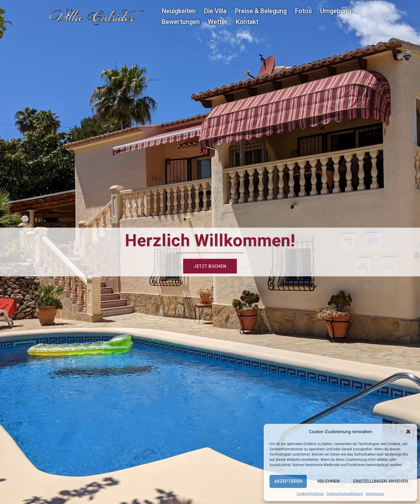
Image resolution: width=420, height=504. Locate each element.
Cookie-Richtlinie (310, 494)
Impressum (375, 494)
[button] (408, 432)
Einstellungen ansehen (381, 481)
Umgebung (336, 11)
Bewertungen (181, 22)
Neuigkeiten (179, 11)
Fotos (303, 11)
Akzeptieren (288, 481)
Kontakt (247, 22)
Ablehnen (329, 481)
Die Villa (215, 11)
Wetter (218, 22)
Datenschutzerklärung (345, 494)
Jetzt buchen (210, 266)
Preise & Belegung (261, 11)
